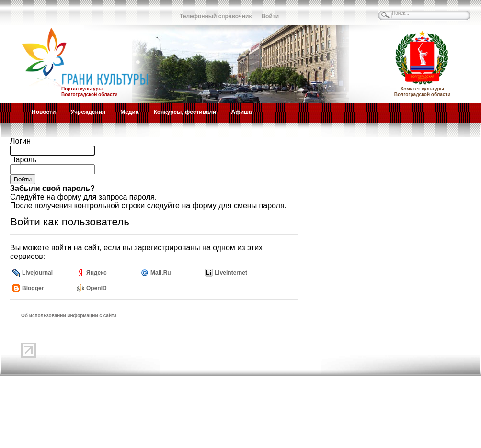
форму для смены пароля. (240, 206)
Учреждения (88, 112)
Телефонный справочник (216, 16)
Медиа (129, 112)
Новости (44, 112)
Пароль (23, 160)
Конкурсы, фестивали (185, 112)
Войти (270, 16)
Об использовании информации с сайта (69, 316)
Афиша (242, 112)
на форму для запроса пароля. (102, 197)
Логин (20, 141)
